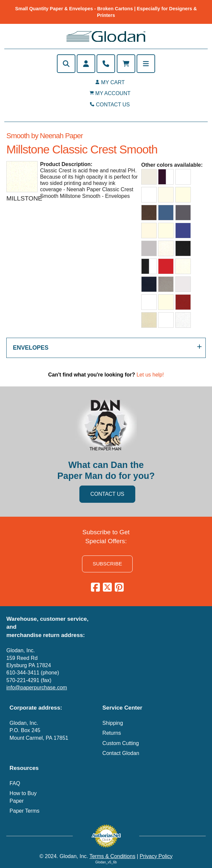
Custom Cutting (121, 743)
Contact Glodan (121, 753)
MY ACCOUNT (113, 93)
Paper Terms (24, 811)
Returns (112, 733)
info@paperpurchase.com (37, 688)
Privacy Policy (156, 856)
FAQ (15, 783)
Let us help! (150, 375)
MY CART (113, 82)
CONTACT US (113, 105)
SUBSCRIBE (107, 564)
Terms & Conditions (112, 856)
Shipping (113, 723)
